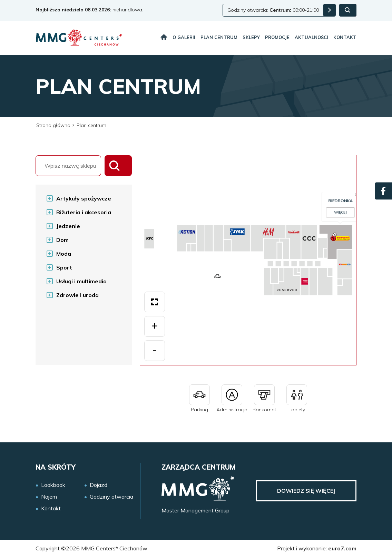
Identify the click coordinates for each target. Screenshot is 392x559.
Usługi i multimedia (81, 281)
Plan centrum (219, 37)
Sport (64, 267)
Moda (64, 254)
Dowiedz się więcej (306, 491)
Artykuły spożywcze (84, 198)
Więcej (264, 266)
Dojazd (99, 485)
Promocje (277, 37)
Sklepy (251, 37)
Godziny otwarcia (111, 497)
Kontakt (345, 37)
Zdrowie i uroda (77, 295)
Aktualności (311, 37)
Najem (49, 497)
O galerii (184, 37)
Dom (62, 240)
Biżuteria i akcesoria (84, 212)
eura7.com (342, 548)
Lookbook (53, 485)
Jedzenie (68, 226)
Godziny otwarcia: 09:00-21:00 (273, 10)
